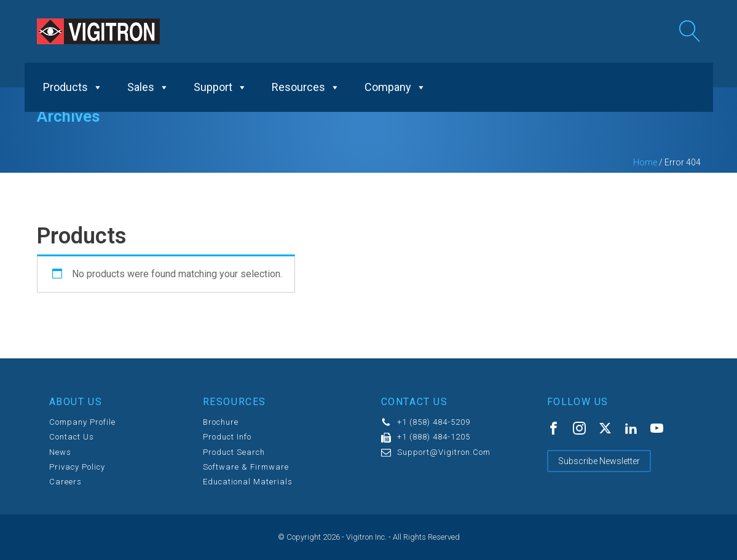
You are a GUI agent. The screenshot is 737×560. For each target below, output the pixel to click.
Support (220, 87)
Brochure (221, 422)
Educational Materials (248, 482)
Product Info (227, 437)
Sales (148, 87)
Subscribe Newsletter (599, 461)
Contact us (72, 437)
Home (645, 162)
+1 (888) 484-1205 (434, 437)
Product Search (234, 452)
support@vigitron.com (444, 452)
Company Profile (82, 422)
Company (395, 87)
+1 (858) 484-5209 (434, 422)
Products (73, 87)
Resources (306, 87)
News (60, 452)
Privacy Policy (77, 467)
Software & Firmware (246, 467)
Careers (65, 482)
